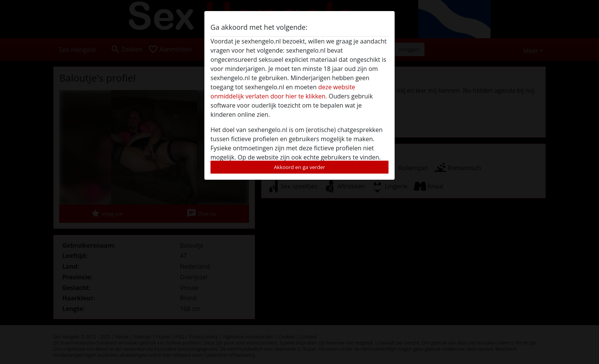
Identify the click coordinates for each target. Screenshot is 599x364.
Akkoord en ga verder (299, 167)
